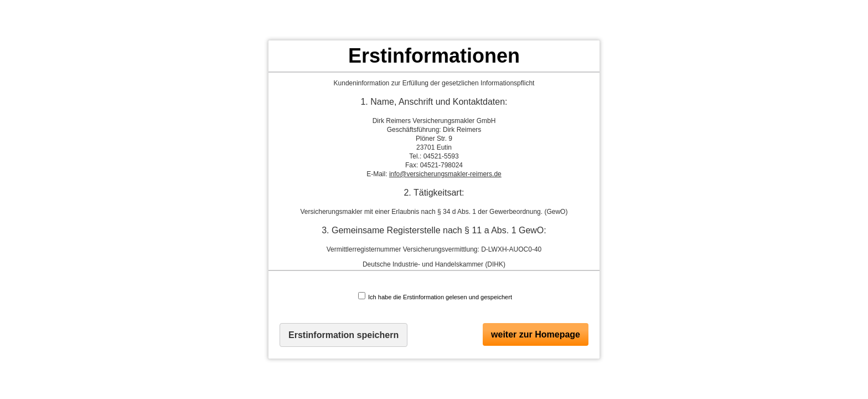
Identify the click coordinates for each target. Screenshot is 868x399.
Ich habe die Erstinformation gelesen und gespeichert (435, 296)
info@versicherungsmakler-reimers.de (445, 174)
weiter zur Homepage (536, 334)
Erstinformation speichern (343, 335)
